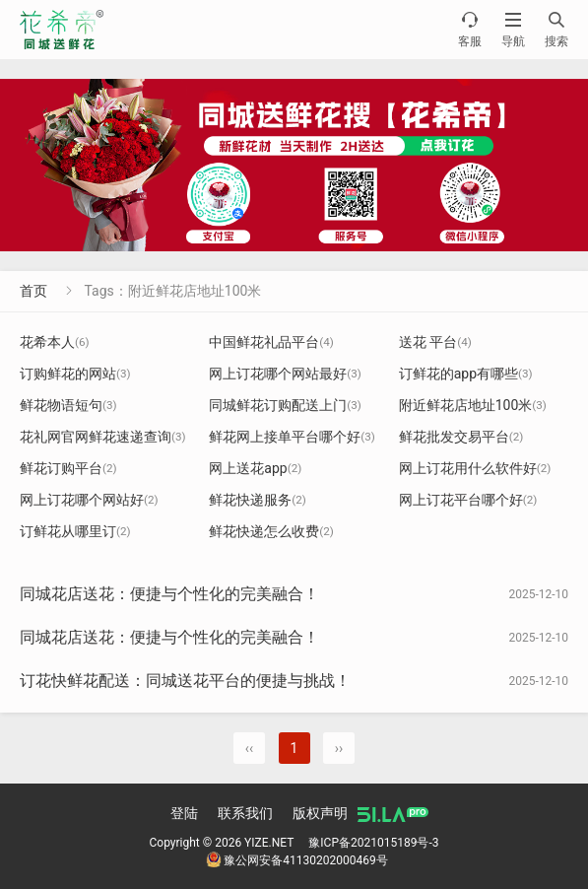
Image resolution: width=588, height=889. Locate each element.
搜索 (556, 29)
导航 (513, 29)
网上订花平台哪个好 (468, 500)
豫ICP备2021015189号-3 (373, 843)
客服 (470, 29)
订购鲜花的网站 (75, 374)
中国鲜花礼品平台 (271, 342)
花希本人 (55, 342)
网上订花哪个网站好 (89, 500)
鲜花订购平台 (68, 468)
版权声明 (320, 813)
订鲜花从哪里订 (75, 531)
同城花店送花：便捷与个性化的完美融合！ (169, 594)
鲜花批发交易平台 (461, 437)
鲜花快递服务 (258, 500)
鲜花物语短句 (68, 405)
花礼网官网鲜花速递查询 (103, 437)
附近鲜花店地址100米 (473, 405)
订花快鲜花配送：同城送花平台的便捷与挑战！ (185, 681)
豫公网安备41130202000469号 (296, 860)
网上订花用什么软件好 (475, 468)
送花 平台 (435, 342)
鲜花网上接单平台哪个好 (292, 437)
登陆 (184, 813)
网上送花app (255, 468)
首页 (33, 291)
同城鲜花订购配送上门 (285, 405)
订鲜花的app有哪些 (466, 374)
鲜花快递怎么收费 (271, 531)
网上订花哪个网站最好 (285, 374)
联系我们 (245, 813)
